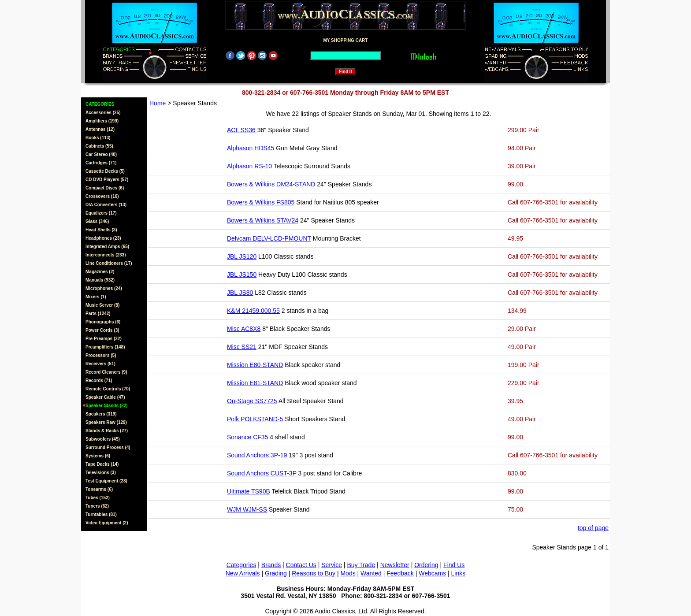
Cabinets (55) (99, 146)
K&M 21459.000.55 (253, 311)
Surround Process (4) (108, 447)
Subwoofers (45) (103, 439)
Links (459, 573)
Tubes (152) (98, 498)
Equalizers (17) (101, 213)
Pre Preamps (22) (104, 339)
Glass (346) (97, 221)
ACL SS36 (241, 130)
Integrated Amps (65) (107, 247)
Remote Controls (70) (108, 389)
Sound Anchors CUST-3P (262, 473)
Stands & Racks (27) (107, 431)
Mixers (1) (96, 297)
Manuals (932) (100, 280)
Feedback (400, 573)
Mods (348, 573)
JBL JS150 (242, 275)
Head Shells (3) (101, 230)
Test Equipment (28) (106, 481)
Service (332, 565)
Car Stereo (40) (101, 154)
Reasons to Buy (314, 573)
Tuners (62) (97, 506)
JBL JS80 (240, 293)
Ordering (426, 565)
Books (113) (98, 138)
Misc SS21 (242, 347)
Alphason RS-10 (249, 166)
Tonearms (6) (99, 489)
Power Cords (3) (102, 330)
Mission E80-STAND (255, 365)
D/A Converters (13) (106, 205)
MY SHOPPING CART (346, 40)
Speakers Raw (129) (106, 422)
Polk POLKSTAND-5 (255, 419)
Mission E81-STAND (255, 383)
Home (158, 103)
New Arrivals (243, 573)
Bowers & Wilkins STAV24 (263, 220)
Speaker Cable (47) (105, 397)
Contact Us (301, 565)
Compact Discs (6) (105, 188)
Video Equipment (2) (107, 523)
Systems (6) (98, 456)
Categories (241, 565)
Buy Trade (361, 565)
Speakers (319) (101, 414)
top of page (593, 528)
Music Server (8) (102, 305)
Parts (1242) (98, 314)
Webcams (432, 573)
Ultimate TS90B (249, 491)
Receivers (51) (100, 364)
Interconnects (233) (106, 255)
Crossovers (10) (102, 196)
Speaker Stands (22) (107, 406)
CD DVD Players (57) (107, 180)
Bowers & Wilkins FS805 (261, 202)
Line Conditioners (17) (109, 263)
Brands (271, 565)
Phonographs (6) (103, 322)
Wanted (371, 573)
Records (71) (99, 380)
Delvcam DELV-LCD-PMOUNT (269, 238)
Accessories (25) (103, 113)
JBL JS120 (242, 256)
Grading (276, 573)
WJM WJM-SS (247, 509)
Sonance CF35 (247, 437)
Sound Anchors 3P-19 (257, 455)
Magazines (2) (100, 272)
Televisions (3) (101, 473)
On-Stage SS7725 (252, 401)
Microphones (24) (104, 288)
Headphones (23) (103, 238)
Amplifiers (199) (102, 121)
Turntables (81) (101, 514)
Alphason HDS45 (251, 148)
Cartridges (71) (101, 163)
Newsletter (395, 565)
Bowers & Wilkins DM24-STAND (271, 184)
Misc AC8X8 (244, 329)
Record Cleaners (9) (106, 372)
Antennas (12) (100, 129)
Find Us (454, 565)
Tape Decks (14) (102, 464)
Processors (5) (101, 355)
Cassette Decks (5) (105, 171)
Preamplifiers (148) (105, 347)
